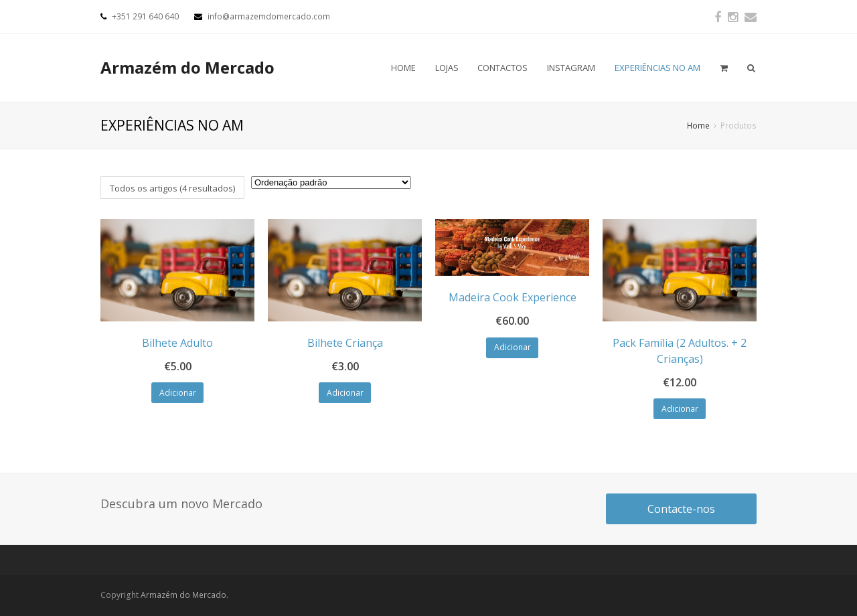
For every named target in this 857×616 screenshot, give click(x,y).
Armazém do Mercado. (184, 595)
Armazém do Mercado (187, 67)
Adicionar (178, 393)
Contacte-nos (681, 509)
